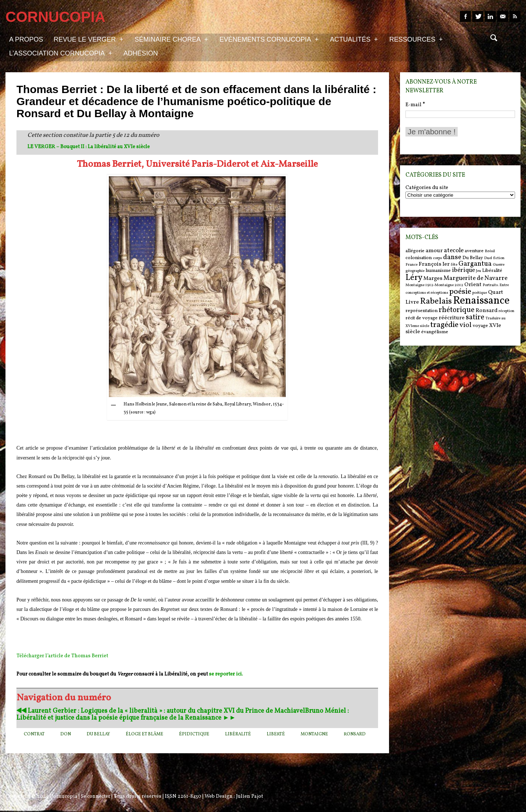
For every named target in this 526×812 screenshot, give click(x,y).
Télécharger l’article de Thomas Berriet (62, 656)
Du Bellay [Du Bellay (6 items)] (473, 258)
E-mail (415, 105)
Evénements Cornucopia (269, 39)
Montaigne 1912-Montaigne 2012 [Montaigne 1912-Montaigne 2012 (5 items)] (434, 285)
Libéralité (238, 734)
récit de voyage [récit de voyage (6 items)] (422, 318)
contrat (34, 734)
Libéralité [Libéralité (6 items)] (492, 271)
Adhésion (141, 53)
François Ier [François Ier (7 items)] (434, 264)
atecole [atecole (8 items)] (454, 251)
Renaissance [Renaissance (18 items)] (481, 301)
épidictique (194, 734)
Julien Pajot (249, 796)
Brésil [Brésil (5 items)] (490, 251)
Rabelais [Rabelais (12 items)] (436, 301)
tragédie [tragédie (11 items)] (444, 325)
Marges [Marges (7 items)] (433, 279)
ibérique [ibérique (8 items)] (463, 270)
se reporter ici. (226, 674)
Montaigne (314, 734)
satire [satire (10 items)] (475, 318)
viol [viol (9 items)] (466, 325)
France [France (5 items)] (411, 265)
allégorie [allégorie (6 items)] (415, 251)
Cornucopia (64, 796)
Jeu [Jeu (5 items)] (479, 271)
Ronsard (355, 734)
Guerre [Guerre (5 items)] (499, 265)
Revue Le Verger (88, 39)
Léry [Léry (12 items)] (414, 278)
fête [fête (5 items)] (454, 265)
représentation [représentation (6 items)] (422, 311)
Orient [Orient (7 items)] (473, 285)
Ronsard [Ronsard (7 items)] (487, 311)
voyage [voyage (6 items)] (480, 326)
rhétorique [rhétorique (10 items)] (457, 310)
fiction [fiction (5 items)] (499, 258)
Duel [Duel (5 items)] (488, 258)
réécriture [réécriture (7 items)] (452, 318)
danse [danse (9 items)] (452, 257)
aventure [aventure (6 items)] (474, 251)
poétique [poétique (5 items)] (480, 293)
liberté (276, 734)
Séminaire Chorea (171, 39)
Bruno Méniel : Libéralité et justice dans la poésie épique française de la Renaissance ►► (183, 715)
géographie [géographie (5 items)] (415, 271)
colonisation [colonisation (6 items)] (419, 258)
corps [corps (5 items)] (437, 258)
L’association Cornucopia (61, 53)
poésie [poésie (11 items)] (460, 292)
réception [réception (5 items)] (506, 311)
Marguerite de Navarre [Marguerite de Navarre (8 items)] (475, 278)
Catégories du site (427, 188)
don (66, 734)
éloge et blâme (144, 734)
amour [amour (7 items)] (434, 251)
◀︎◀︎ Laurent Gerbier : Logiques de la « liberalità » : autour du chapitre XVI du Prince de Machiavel (161, 711)
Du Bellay (98, 734)
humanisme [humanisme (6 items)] (438, 271)
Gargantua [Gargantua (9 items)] (475, 264)
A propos (26, 39)
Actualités (354, 39)
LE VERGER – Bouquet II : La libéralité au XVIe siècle (89, 147)
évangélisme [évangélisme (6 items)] (435, 332)
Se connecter (96, 796)
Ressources (416, 39)
